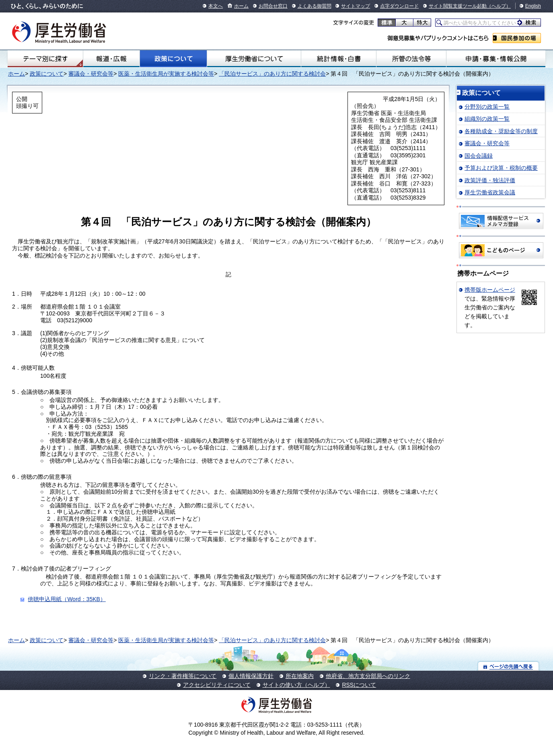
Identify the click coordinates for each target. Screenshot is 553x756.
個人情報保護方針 (251, 676)
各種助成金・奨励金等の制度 (501, 131)
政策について (173, 59)
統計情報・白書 (339, 59)
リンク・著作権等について (183, 676)
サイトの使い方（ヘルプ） (296, 685)
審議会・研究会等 (91, 74)
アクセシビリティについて (217, 685)
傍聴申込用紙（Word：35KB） (67, 599)
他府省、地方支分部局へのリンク (368, 676)
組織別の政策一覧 (487, 119)
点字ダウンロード (399, 6)
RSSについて (359, 685)
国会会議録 (479, 156)
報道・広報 (111, 59)
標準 (387, 23)
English (533, 6)
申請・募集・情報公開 (496, 59)
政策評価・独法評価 (490, 180)
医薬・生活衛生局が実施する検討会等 (166, 74)
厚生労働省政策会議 (490, 192)
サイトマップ (356, 6)
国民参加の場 (517, 38)
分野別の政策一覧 (487, 107)
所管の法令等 (411, 59)
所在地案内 (300, 676)
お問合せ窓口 (273, 6)
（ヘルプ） (499, 6)
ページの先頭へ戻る (509, 666)
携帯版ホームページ (490, 290)
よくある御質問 (315, 6)
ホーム (241, 6)
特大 (422, 23)
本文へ (216, 6)
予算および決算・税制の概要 (501, 168)
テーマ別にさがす (45, 59)
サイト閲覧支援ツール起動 (458, 6)
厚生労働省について (254, 59)
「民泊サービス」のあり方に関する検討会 (272, 74)
